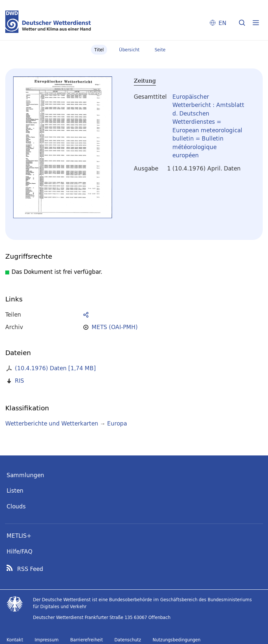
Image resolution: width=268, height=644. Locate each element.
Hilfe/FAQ (19, 551)
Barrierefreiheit (87, 640)
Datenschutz (128, 640)
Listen (15, 490)
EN (223, 23)
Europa (117, 423)
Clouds (16, 506)
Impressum (47, 640)
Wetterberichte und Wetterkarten (52, 423)
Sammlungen (25, 475)
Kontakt (15, 640)
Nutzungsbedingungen (177, 640)
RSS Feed (30, 569)
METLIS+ (19, 536)
